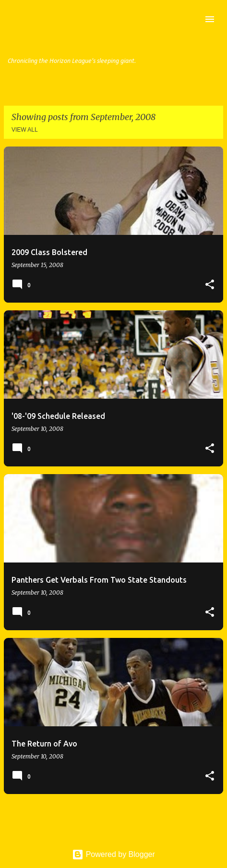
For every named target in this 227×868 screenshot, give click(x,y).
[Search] (191, 19)
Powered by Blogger (113, 854)
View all (25, 130)
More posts (113, 822)
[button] (210, 285)
